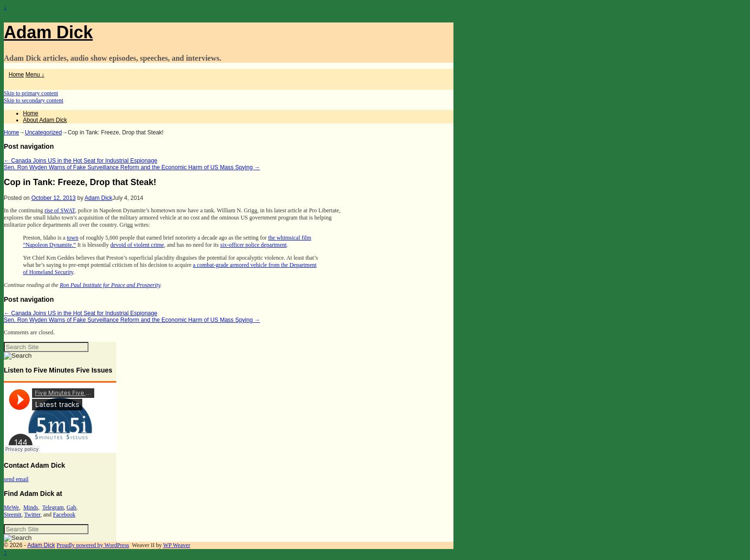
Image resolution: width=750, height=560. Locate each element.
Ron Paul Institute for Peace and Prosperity (110, 285)
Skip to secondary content (33, 100)
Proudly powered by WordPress (93, 545)
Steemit (13, 515)
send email (16, 479)
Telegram (53, 507)
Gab (71, 507)
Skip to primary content (31, 93)
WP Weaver (177, 545)
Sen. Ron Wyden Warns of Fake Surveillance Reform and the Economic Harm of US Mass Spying (132, 167)
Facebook (64, 515)
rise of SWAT (60, 210)
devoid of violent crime (137, 245)
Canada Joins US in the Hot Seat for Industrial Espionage (81, 161)
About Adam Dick (45, 120)
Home (16, 75)
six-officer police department (253, 245)
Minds (31, 507)
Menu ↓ (35, 75)
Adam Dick (48, 32)
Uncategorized (43, 132)
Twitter (32, 515)
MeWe (11, 507)
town (73, 238)
